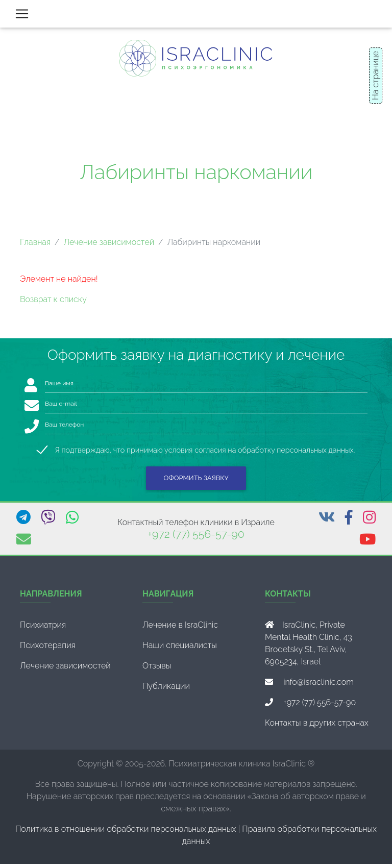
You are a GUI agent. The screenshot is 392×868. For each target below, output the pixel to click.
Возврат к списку (53, 303)
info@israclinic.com (318, 686)
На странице (375, 76)
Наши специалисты (180, 649)
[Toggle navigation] (22, 16)
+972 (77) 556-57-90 (196, 538)
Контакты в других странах (317, 727)
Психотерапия (48, 649)
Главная (35, 246)
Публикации (166, 690)
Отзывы (157, 670)
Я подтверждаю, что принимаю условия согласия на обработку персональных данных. (205, 454)
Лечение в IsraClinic (180, 629)
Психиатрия (43, 629)
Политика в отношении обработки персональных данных (126, 833)
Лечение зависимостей (109, 246)
